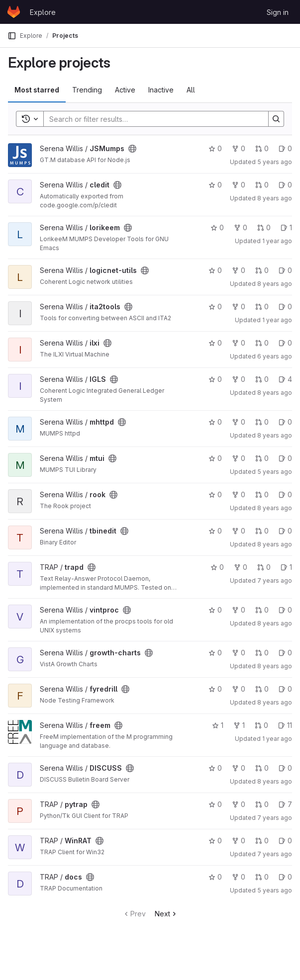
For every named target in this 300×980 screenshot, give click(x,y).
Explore (43, 12)
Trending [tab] (87, 90)
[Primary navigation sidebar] (12, 36)
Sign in (278, 12)
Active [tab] (125, 90)
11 (285, 725)
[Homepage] (14, 12)
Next (166, 914)
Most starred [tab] (37, 90)
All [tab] (191, 90)
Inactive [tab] (161, 90)
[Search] (151, 119)
